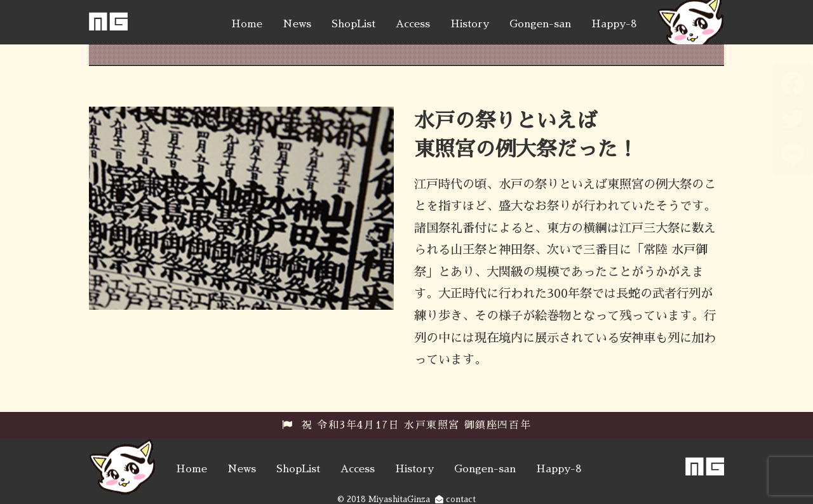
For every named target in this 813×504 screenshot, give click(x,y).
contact (455, 499)
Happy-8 (614, 24)
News (297, 24)
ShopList (353, 24)
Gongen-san (540, 24)
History (470, 24)
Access (413, 24)
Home (247, 24)
